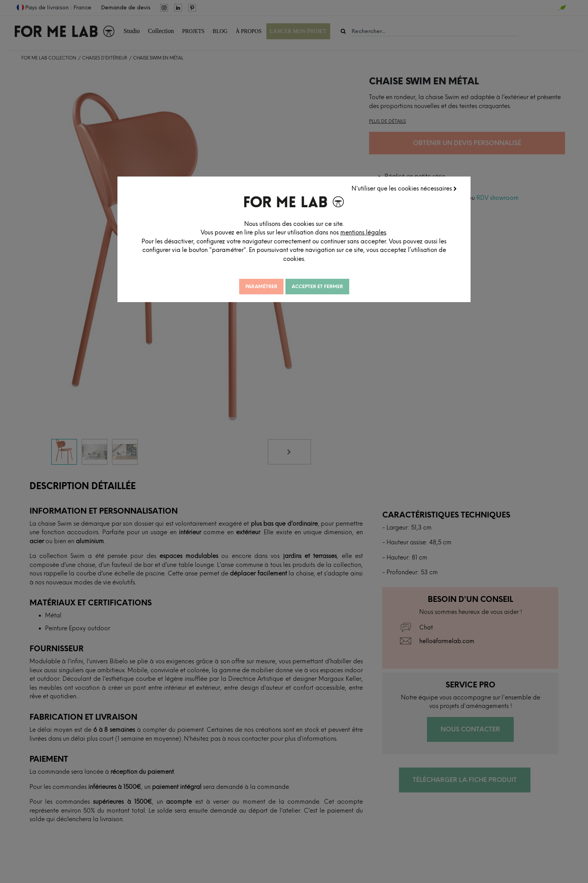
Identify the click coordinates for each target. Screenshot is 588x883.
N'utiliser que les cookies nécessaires (405, 188)
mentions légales (384, 232)
